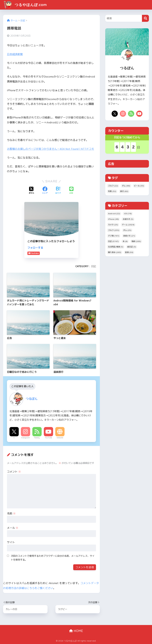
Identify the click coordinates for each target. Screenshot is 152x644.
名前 (11, 513)
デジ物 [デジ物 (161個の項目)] (114, 236)
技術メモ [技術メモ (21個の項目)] (129, 236)
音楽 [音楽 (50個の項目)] (129, 252)
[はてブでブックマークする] (58, 191)
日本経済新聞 (15, 54)
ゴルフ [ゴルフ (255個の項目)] (114, 230)
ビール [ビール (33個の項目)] (139, 186)
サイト (11, 542)
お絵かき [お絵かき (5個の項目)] (128, 219)
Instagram (26, 438)
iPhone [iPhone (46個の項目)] (113, 219)
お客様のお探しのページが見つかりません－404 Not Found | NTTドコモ (51, 149)
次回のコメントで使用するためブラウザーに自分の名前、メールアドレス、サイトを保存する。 (53, 558)
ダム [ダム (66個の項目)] (126, 186)
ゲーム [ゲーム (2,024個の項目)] (128, 225)
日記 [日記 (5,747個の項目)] (113, 241)
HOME (76, 631)
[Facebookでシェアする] (45, 191)
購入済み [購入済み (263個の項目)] (115, 252)
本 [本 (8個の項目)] (125, 241)
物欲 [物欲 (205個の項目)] (136, 241)
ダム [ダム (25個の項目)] (127, 230)
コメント (14, 472)
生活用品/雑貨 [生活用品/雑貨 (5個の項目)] (116, 247)
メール (13, 528)
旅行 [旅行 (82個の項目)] (124, 191)
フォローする (35, 248)
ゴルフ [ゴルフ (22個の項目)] (113, 186)
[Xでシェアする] (32, 191)
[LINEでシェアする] (71, 191)
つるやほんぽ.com (25, 5)
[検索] (145, 18)
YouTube (48, 438)
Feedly (37, 438)
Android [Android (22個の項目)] (114, 214)
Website (60, 438)
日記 (93, 266)
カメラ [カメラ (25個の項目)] (113, 225)
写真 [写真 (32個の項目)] (112, 191)
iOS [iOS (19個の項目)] (128, 214)
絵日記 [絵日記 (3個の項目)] (132, 247)
